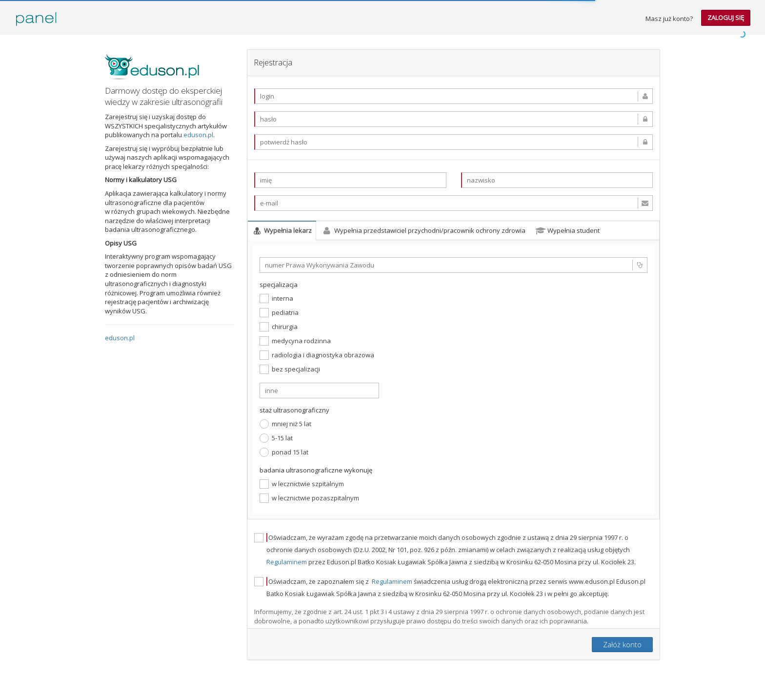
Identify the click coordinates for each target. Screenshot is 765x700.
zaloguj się (726, 18)
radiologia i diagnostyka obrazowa (317, 355)
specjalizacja (279, 285)
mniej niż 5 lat (285, 424)
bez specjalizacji (290, 369)
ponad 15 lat (284, 452)
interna (276, 299)
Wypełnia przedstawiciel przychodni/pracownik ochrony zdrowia (423, 230)
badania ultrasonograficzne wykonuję (316, 470)
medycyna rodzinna (295, 341)
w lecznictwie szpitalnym (302, 484)
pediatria (279, 313)
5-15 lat (276, 438)
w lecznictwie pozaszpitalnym (309, 498)
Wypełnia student (567, 230)
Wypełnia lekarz (282, 230)
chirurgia (279, 327)
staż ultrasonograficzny (294, 410)
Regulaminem (287, 562)
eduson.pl (198, 135)
